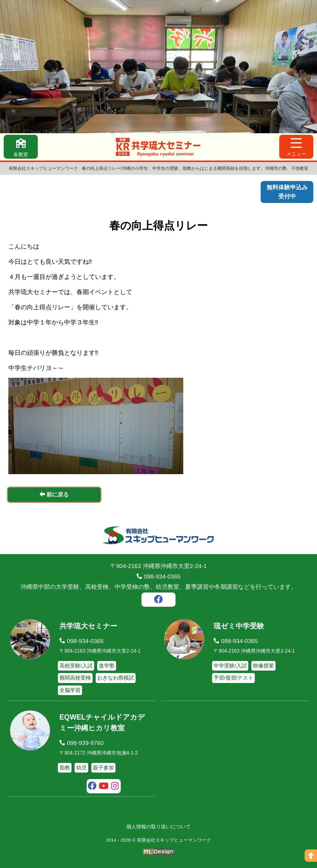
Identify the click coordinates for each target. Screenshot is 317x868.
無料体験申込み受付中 (287, 192)
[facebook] (158, 600)
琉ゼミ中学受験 (239, 626)
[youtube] (104, 786)
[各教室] (21, 147)
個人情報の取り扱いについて (158, 826)
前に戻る (54, 494)
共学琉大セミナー (88, 626)
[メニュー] (296, 147)
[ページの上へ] (311, 856)
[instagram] (115, 786)
